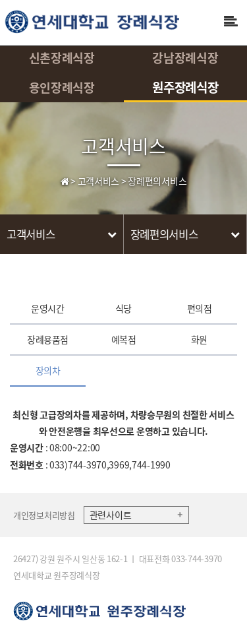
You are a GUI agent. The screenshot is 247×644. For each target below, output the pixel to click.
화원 (199, 339)
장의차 (48, 370)
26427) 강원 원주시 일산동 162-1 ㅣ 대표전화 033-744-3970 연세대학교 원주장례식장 (118, 567)
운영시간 (47, 308)
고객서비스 (123, 145)
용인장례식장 (62, 87)
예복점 (124, 339)
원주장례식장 (185, 87)
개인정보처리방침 (44, 515)
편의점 (200, 308)
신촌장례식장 (62, 58)
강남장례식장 (185, 58)
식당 (123, 308)
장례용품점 (48, 339)
